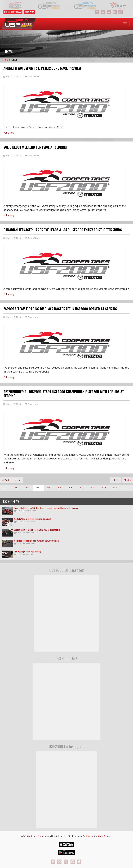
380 (115, 488)
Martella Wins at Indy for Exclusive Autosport (32, 519)
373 (37, 488)
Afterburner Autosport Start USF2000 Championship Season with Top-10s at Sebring (64, 394)
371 (15, 488)
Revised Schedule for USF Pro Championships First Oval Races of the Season (46, 508)
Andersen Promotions (38, 836)
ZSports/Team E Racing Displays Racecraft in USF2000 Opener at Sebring (60, 309)
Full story (9, 132)
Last (17, 480)
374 (48, 488)
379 (104, 488)
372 (26, 488)
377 (82, 488)
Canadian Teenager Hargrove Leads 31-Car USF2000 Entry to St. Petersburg (63, 230)
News (14, 60)
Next (127, 480)
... (3, 488)
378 (93, 488)
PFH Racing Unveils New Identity (27, 552)
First (6, 480)
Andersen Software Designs (98, 836)
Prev (116, 480)
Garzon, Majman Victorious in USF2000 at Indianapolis (37, 530)
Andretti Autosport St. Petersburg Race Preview (42, 68)
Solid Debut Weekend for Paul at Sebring (35, 147)
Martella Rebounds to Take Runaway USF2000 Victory (37, 541)
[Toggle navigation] (125, 24)
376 (71, 488)
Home (5, 60)
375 (59, 488)
